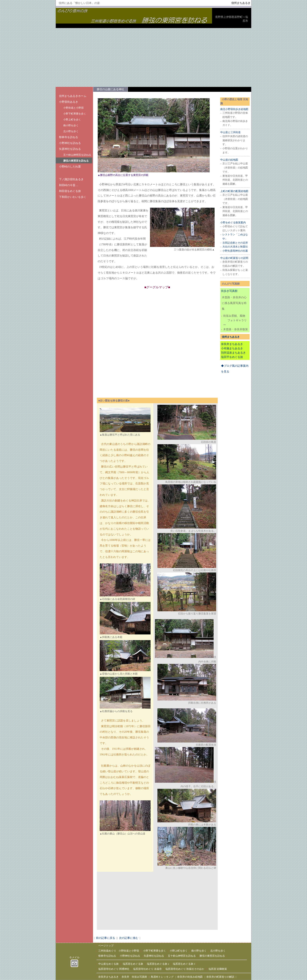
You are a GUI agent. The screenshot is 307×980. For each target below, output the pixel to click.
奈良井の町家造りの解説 (220, 977)
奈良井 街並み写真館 (134, 977)
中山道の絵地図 (229, 160)
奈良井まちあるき (232, 344)
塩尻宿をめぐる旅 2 (158, 964)
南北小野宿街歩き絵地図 (234, 109)
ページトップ (106, 946)
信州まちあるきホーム (73, 96)
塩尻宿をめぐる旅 (133, 964)
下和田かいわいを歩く (73, 197)
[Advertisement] (153, 57)
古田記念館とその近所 (235, 243)
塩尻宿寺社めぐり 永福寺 (147, 969)
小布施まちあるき (232, 348)
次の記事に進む (129, 938)
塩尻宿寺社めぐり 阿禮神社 (114, 969)
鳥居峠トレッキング (162, 977)
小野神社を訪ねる (70, 143)
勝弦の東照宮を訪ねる (76, 161)
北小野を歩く (71, 131)
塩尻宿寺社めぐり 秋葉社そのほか (185, 969)
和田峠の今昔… (69, 185)
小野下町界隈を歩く (75, 114)
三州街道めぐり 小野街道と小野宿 (119, 951)
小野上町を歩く (72, 120)
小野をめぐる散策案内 (233, 222)
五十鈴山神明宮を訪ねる (77, 155)
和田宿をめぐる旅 (70, 191)
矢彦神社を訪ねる (70, 149)
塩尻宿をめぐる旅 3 (184, 964)
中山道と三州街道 (230, 132)
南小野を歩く (71, 125)
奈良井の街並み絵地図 (190, 977)
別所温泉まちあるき (233, 353)
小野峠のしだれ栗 (70, 167)
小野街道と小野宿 (73, 108)
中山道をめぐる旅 (108, 964)
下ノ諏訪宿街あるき (71, 179)
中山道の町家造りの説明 (234, 258)
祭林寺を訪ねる (69, 137)
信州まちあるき (231, 337)
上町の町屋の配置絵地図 (234, 191)
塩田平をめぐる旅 (232, 357)
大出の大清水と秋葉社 (235, 247)
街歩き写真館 (229, 291)
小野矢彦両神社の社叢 (235, 251)
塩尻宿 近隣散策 (218, 969)
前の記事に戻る (106, 938)
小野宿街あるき (69, 102)
